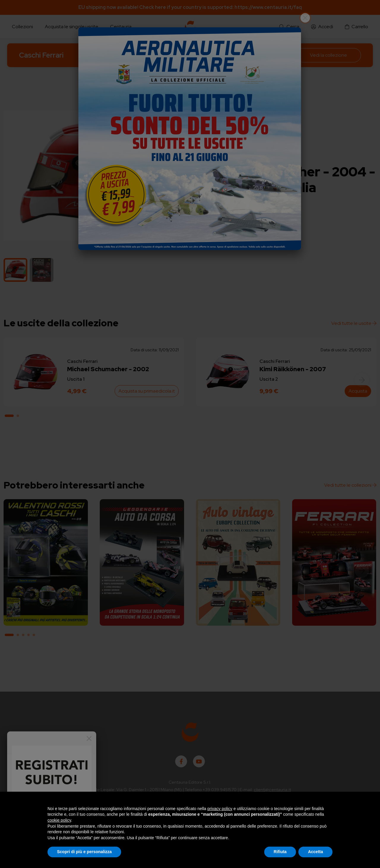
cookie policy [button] (59, 820)
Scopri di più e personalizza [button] (84, 852)
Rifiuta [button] (280, 852)
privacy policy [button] (220, 809)
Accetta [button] (315, 852)
